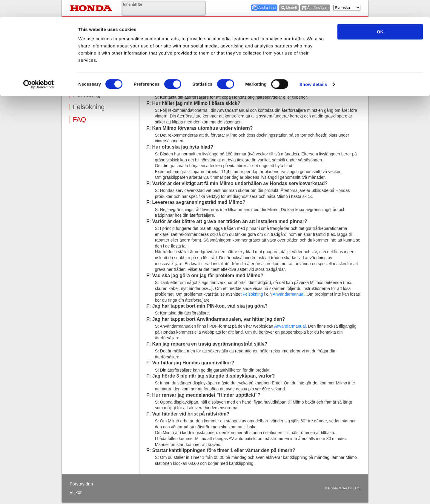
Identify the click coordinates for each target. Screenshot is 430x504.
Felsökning (89, 107)
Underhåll (87, 82)
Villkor (76, 492)
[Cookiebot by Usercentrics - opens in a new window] (39, 68)
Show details (313, 67)
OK (380, 15)
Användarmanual (288, 294)
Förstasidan (81, 484)
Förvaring (87, 94)
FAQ (79, 120)
